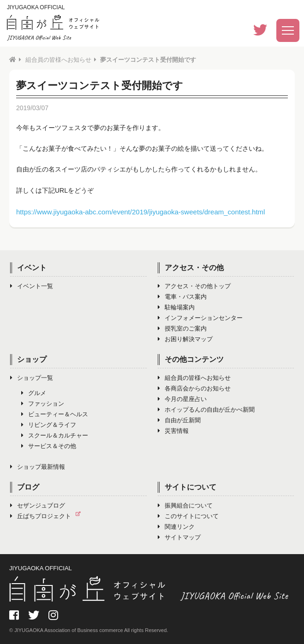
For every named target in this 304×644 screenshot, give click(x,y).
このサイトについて (188, 516)
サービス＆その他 (49, 446)
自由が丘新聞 (179, 420)
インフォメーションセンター (200, 318)
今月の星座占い (182, 399)
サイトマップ (179, 537)
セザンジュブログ (38, 505)
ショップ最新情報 (38, 467)
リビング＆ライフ (49, 425)
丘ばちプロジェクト (48, 516)
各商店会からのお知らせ (194, 388)
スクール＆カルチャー (55, 435)
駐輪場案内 (176, 307)
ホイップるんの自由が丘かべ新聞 (206, 410)
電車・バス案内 (182, 297)
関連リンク (176, 527)
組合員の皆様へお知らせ (58, 60)
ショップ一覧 (32, 378)
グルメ (34, 393)
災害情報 (173, 431)
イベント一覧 (32, 286)
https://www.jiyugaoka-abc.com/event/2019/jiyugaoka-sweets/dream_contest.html (140, 212)
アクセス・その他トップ (194, 286)
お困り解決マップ (185, 339)
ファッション (43, 404)
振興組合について (185, 505)
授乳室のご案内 (182, 328)
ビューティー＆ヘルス (55, 414)
